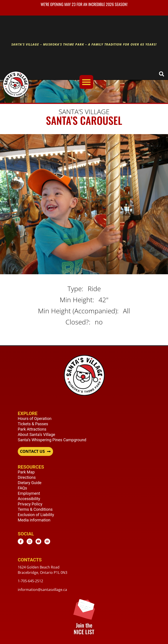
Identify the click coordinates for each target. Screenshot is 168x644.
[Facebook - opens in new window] (21, 541)
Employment (29, 493)
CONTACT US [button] (32, 451)
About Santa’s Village (36, 434)
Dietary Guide (30, 483)
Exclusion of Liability (36, 515)
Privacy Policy (30, 504)
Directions (27, 477)
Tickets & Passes (33, 424)
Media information (34, 520)
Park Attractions (32, 429)
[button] (161, 74)
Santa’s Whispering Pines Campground (52, 440)
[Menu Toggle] (86, 82)
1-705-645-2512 (30, 581)
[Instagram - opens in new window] (30, 541)
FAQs (22, 488)
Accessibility (29, 499)
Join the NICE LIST (84, 628)
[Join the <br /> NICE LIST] (84, 609)
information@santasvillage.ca (42, 590)
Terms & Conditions (35, 509)
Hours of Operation (35, 418)
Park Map (26, 472)
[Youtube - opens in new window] (38, 541)
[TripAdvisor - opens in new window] (47, 541)
